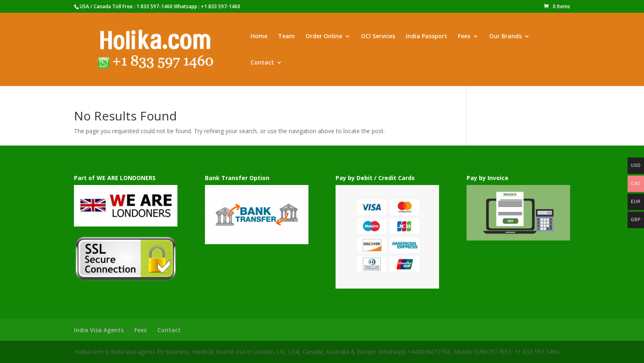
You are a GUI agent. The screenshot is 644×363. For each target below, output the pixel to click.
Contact (262, 63)
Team (286, 37)
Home (259, 37)
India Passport (427, 37)
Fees (464, 37)
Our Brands (505, 37)
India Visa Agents (99, 330)
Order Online (324, 37)
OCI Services (378, 37)
